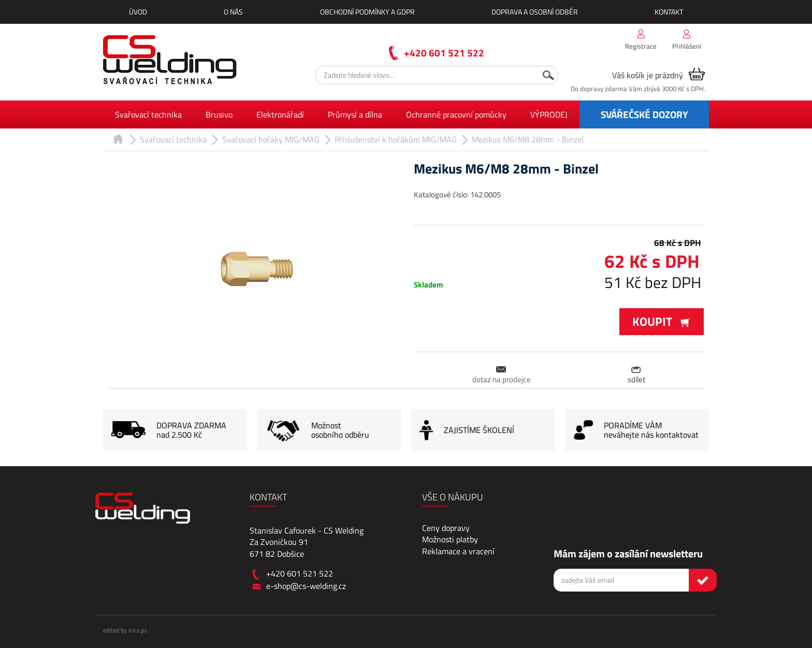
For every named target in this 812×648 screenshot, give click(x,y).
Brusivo (219, 114)
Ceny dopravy (446, 528)
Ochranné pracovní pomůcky (456, 114)
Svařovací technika (148, 114)
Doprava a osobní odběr (535, 12)
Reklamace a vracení (458, 551)
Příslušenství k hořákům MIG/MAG (396, 139)
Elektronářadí (280, 114)
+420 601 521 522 (444, 53)
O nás (233, 12)
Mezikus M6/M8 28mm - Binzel (528, 139)
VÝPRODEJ (549, 114)
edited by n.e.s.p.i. (125, 630)
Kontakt (669, 12)
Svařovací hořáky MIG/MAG (271, 139)
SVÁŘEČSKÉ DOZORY (644, 114)
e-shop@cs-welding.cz (306, 586)
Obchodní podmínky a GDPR (367, 12)
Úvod (138, 12)
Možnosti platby (450, 539)
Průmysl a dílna (355, 114)
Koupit (662, 321)
